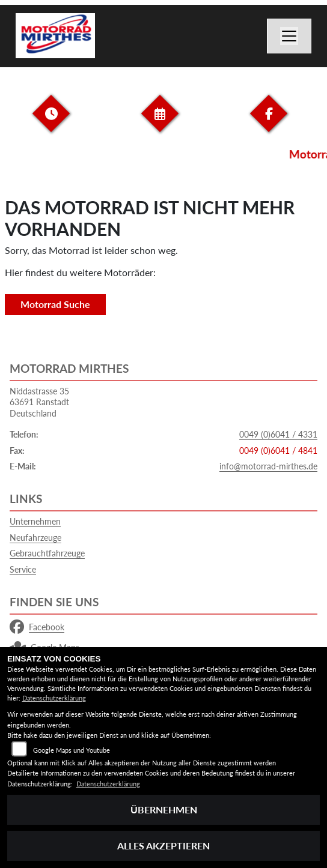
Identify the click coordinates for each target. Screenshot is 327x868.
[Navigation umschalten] (289, 36)
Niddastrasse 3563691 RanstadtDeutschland (39, 402)
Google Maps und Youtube (72, 750)
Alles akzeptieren (163, 845)
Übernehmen (164, 809)
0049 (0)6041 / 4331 (278, 434)
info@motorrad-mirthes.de (268, 466)
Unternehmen (35, 521)
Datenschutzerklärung (54, 698)
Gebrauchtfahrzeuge (47, 553)
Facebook (37, 627)
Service (23, 569)
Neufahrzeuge (35, 538)
